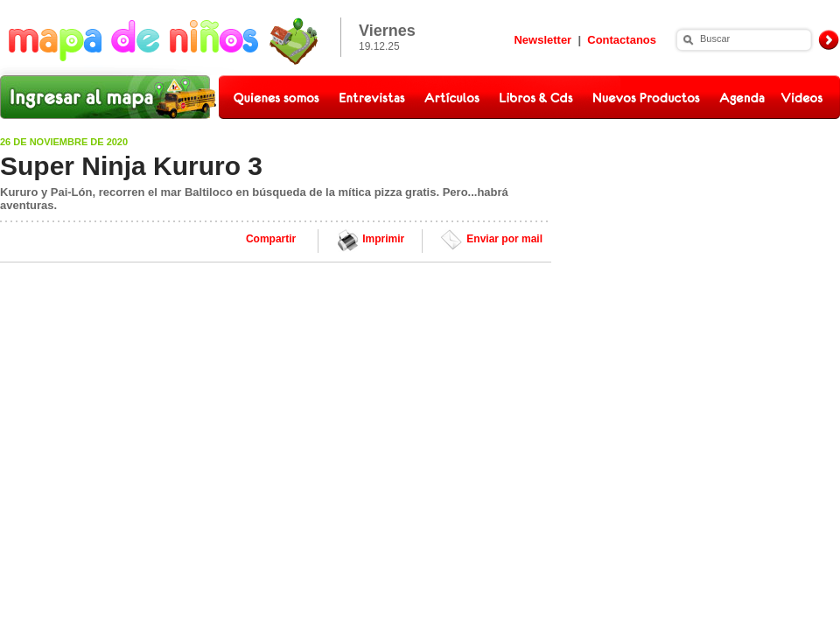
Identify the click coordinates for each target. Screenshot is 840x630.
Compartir (271, 239)
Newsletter (542, 40)
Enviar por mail (504, 239)
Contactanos (622, 40)
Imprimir (383, 239)
